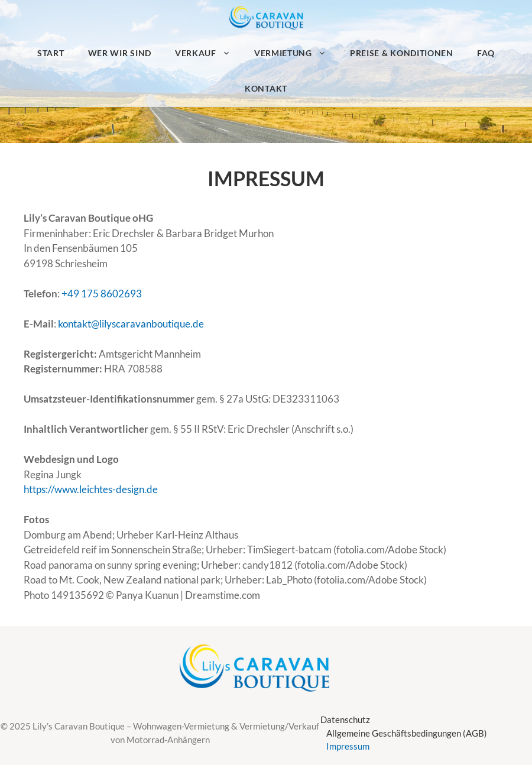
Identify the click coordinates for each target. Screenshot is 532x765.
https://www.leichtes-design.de (91, 489)
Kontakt (266, 88)
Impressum (348, 746)
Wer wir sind (120, 53)
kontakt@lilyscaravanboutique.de (131, 324)
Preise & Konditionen (402, 53)
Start (51, 53)
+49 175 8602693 (102, 294)
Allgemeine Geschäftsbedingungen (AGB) (407, 733)
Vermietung (296, 53)
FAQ (486, 53)
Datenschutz (345, 719)
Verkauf (209, 53)
